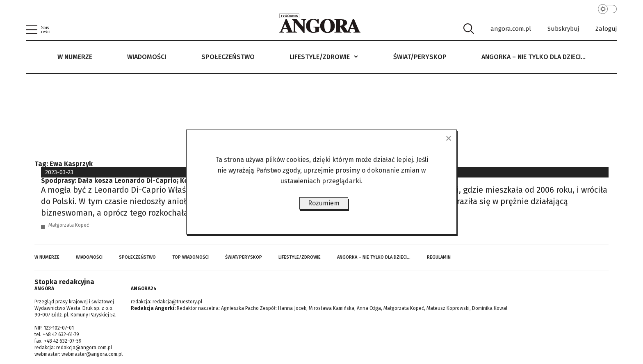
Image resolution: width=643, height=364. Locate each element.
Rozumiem (324, 203)
